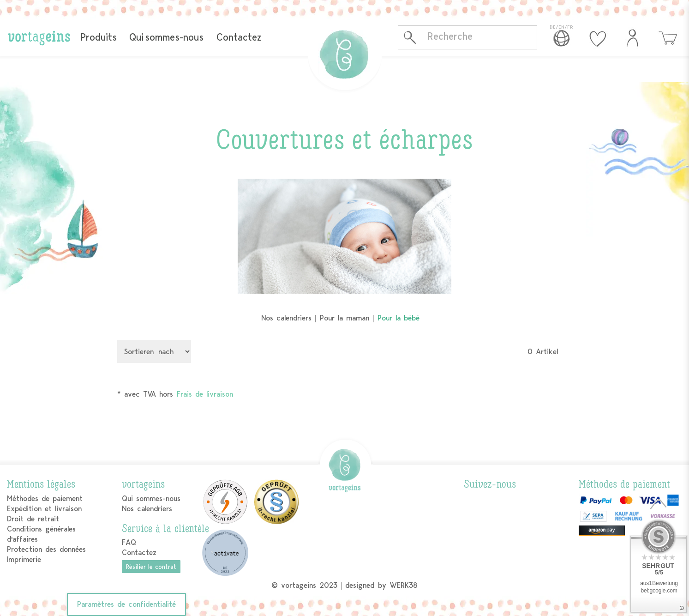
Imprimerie (24, 559)
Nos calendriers (286, 318)
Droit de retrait (33, 519)
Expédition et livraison (44, 509)
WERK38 (404, 585)
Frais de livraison (205, 394)
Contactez (239, 37)
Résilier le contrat (151, 566)
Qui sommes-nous (166, 37)
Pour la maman (344, 318)
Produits (99, 37)
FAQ (129, 542)
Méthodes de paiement (45, 498)
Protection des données (46, 549)
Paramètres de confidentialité (126, 604)
